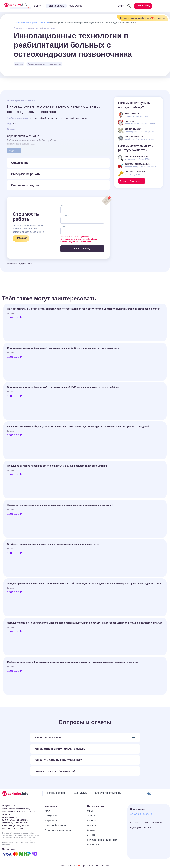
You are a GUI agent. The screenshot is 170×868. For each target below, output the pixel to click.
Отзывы (91, 830)
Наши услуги (80, 793)
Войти (116, 6)
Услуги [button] (38, 6)
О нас (90, 811)
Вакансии (92, 820)
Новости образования (55, 825)
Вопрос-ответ (51, 820)
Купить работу (82, 249)
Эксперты (92, 816)
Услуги (48, 811)
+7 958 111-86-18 (141, 814)
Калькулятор (76, 6)
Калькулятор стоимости (108, 793)
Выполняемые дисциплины (58, 830)
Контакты (92, 825)
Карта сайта (93, 845)
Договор (91, 835)
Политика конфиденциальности (103, 840)
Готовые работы (56, 6)
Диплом (45, 23)
